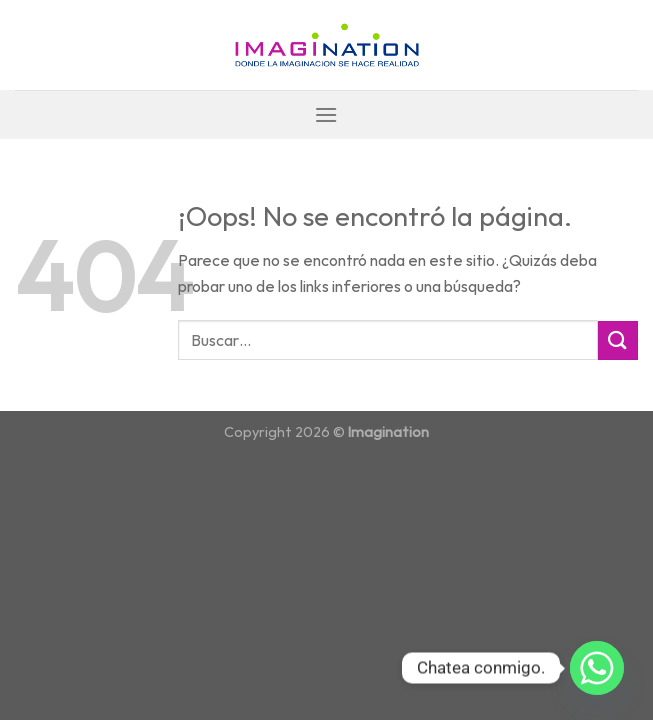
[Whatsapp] (597, 668)
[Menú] (326, 114)
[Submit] (618, 340)
